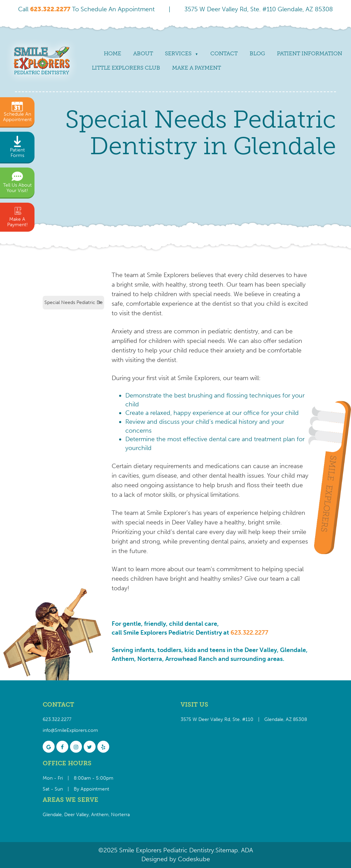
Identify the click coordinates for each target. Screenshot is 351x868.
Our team (240, 285)
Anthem (100, 815)
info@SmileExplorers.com (70, 730)
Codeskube (194, 859)
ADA (246, 850)
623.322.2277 (249, 633)
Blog (257, 53)
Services (178, 53)
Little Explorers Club (126, 68)
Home (113, 53)
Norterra (120, 815)
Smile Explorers (168, 275)
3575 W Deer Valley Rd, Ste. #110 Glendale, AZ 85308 (259, 9)
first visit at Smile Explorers (183, 378)
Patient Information (310, 53)
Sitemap (227, 850)
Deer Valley (76, 815)
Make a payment (196, 68)
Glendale (52, 815)
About (143, 53)
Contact (224, 53)
